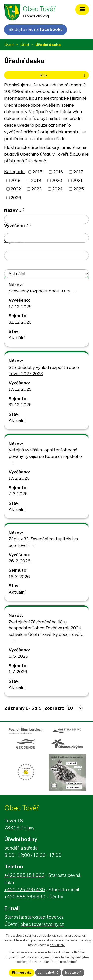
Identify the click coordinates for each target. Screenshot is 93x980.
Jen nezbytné (48, 972)
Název (13, 210)
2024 (57, 189)
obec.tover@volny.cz (42, 924)
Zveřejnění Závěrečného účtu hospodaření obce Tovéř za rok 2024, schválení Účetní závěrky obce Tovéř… (46, 631)
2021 (77, 180)
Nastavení (73, 972)
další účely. (57, 945)
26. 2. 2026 (19, 561)
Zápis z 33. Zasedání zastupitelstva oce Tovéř (43, 542)
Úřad (25, 45)
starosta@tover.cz (44, 917)
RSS (63, 75)
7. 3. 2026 (18, 494)
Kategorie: (15, 172)
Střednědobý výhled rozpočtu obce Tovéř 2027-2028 (44, 371)
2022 (16, 189)
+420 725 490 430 (25, 890)
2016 (58, 172)
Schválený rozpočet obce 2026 (44, 291)
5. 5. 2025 (18, 656)
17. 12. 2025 (20, 307)
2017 (78, 172)
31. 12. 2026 (20, 322)
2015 (37, 172)
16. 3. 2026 (19, 577)
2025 (79, 189)
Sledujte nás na (36, 29)
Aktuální (17, 338)
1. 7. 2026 (18, 672)
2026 (16, 198)
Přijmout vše (22, 972)
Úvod (9, 45)
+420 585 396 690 (25, 897)
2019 (36, 180)
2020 (57, 180)
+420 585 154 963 (25, 875)
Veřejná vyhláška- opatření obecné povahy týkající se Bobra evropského (45, 456)
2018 (16, 180)
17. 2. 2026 (19, 478)
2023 (37, 189)
